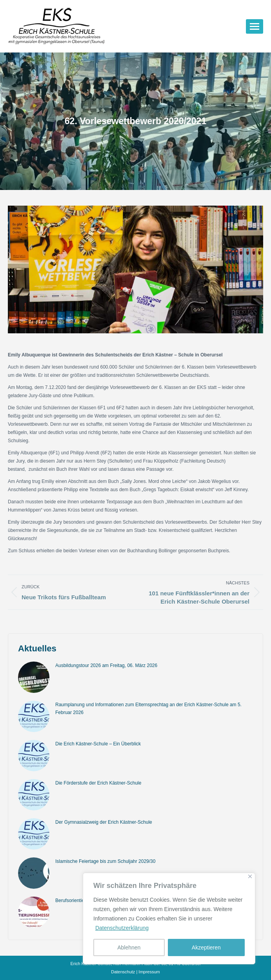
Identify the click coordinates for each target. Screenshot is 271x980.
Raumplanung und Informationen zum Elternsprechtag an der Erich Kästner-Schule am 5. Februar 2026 (148, 709)
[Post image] (34, 677)
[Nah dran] (250, 876)
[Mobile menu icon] (255, 26)
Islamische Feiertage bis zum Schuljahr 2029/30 (105, 861)
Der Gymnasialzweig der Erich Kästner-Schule (104, 822)
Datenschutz (123, 972)
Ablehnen (129, 947)
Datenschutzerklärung (122, 928)
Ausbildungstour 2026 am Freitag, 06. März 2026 (106, 665)
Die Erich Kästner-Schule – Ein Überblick (98, 744)
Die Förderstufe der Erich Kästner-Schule (98, 783)
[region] (169, 919)
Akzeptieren (206, 947)
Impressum (149, 972)
